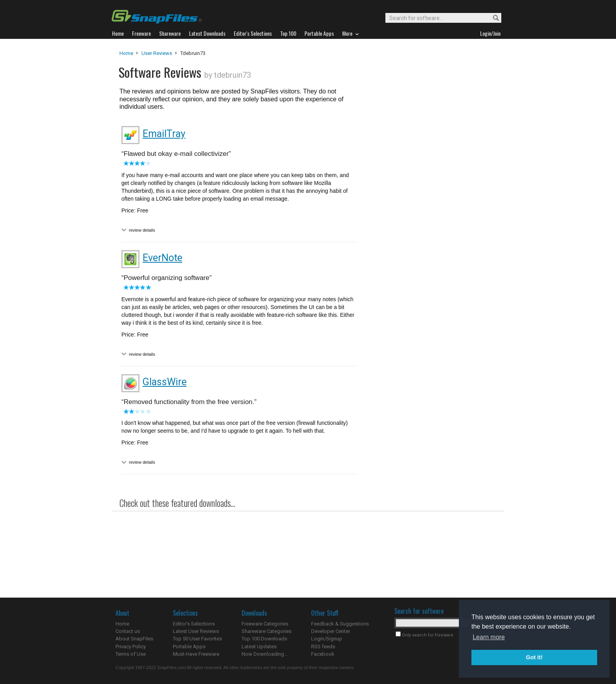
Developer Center (331, 631)
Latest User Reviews (196, 631)
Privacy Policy (131, 647)
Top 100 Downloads (264, 639)
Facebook (323, 654)
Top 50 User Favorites (197, 639)
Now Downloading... (265, 654)
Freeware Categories (265, 624)
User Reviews (157, 53)
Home (126, 53)
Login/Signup (327, 639)
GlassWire (165, 382)
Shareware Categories (267, 631)
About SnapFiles (134, 639)
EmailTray (164, 134)
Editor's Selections (194, 624)
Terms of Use (131, 654)
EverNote (162, 258)
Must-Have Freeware (196, 654)
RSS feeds (323, 647)
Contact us (128, 631)
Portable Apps (189, 647)
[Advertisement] (430, 209)
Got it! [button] (534, 657)
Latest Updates (259, 647)
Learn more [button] (489, 637)
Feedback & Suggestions (340, 624)
